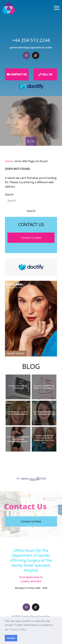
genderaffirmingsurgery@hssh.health (31, 47)
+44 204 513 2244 (31, 40)
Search (9, 194)
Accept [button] (11, 638)
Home (9, 161)
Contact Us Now (31, 238)
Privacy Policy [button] (18, 630)
